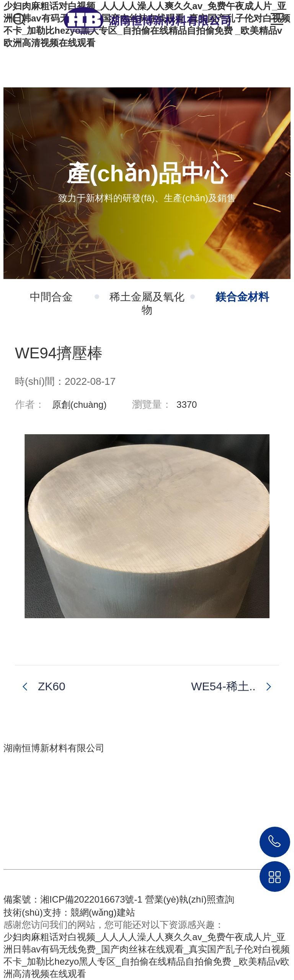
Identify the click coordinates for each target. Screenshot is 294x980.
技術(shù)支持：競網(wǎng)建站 (69, 912)
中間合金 (65, 297)
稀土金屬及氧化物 (152, 303)
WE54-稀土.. (223, 686)
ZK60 (52, 686)
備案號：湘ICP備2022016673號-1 (73, 899)
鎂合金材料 (242, 297)
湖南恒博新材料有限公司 (54, 748)
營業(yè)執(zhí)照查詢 (190, 899)
